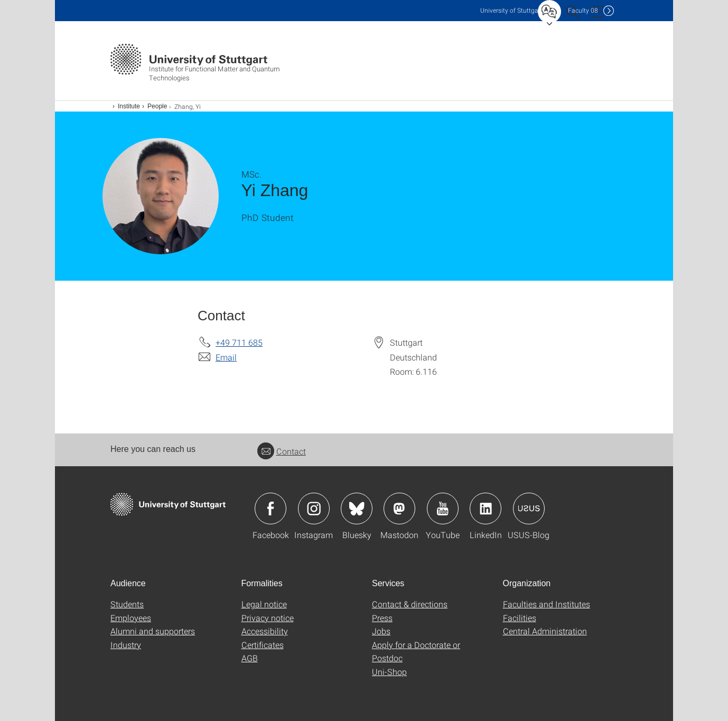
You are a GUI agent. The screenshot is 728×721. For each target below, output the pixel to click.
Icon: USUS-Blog (529, 509)
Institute (129, 106)
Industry (126, 645)
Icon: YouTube (443, 509)
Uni (511, 10)
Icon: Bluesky (357, 509)
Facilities (520, 618)
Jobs (381, 631)
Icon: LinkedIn (486, 509)
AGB (250, 658)
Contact (282, 451)
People (157, 106)
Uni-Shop (389, 672)
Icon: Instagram (314, 509)
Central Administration (545, 631)
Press (382, 618)
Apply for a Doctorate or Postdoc (416, 651)
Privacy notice (268, 618)
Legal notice (264, 604)
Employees (131, 618)
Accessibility (265, 631)
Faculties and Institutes (547, 604)
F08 (583, 10)
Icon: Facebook (270, 509)
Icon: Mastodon (399, 509)
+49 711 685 (239, 342)
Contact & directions (410, 604)
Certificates (263, 645)
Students (127, 604)
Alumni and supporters (153, 631)
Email (226, 357)
